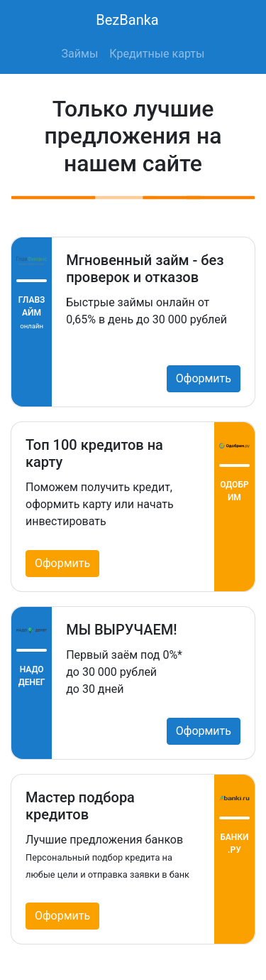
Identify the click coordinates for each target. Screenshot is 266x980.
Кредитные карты (157, 54)
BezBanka (127, 20)
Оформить (204, 378)
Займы (80, 54)
